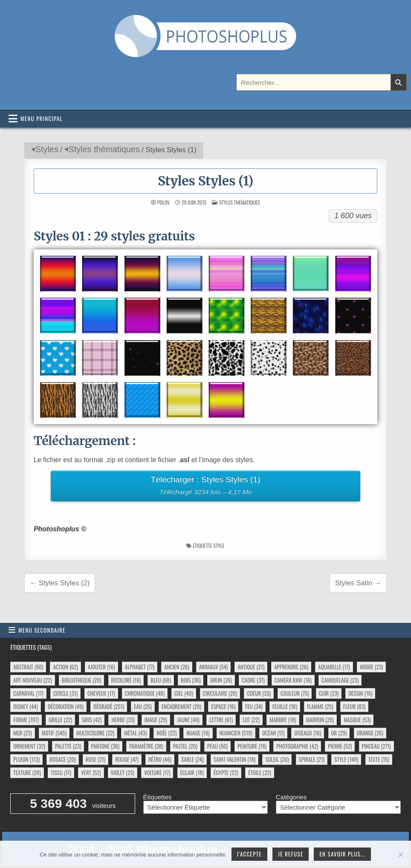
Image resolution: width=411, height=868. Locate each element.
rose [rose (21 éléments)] (96, 759)
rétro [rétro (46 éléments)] (160, 759)
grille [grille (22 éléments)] (60, 720)
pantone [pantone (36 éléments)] (105, 746)
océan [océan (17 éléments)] (273, 733)
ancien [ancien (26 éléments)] (177, 667)
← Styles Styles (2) (60, 583)
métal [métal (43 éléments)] (135, 733)
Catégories (291, 797)
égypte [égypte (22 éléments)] (226, 773)
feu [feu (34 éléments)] (254, 706)
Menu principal (42, 119)
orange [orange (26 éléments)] (370, 733)
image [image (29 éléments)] (156, 720)
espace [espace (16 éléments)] (223, 706)
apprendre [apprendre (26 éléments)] (291, 667)
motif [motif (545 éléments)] (54, 733)
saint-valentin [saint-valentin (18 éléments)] (234, 759)
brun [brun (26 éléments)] (221, 680)
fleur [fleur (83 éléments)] (354, 706)
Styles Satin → (358, 583)
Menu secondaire (42, 630)
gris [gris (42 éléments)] (92, 720)
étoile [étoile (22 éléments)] (260, 773)
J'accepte (249, 854)
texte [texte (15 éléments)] (379, 759)
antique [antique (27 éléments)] (251, 667)
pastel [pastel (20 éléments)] (185, 746)
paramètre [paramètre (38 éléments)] (146, 746)
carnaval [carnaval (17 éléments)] (28, 693)
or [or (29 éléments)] (339, 733)
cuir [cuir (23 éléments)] (329, 693)
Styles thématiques (104, 149)
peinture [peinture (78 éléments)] (252, 746)
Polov (164, 203)
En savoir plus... (342, 854)
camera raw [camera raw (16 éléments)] (293, 680)
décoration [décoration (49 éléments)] (66, 706)
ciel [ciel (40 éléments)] (184, 693)
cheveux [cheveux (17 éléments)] (101, 693)
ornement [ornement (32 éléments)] (29, 746)
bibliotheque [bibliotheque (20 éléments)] (82, 680)
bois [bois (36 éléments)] (191, 680)
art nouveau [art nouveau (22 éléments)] (32, 680)
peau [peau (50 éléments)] (217, 746)
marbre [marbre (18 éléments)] (283, 720)
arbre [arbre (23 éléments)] (372, 667)
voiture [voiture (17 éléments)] (157, 773)
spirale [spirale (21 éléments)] (312, 759)
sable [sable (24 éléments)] (192, 759)
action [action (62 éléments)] (65, 667)
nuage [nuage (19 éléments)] (198, 733)
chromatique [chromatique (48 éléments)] (145, 693)
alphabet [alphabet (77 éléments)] (140, 667)
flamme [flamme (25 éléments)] (320, 706)
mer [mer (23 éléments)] (22, 733)
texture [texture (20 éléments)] (27, 773)
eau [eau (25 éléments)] (143, 706)
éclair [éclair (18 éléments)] (192, 773)
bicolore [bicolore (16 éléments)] (126, 680)
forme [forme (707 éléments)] (26, 720)
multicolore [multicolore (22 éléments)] (95, 733)
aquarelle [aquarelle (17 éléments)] (334, 667)
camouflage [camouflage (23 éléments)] (340, 680)
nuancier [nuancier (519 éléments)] (236, 733)
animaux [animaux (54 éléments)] (213, 667)
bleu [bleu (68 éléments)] (161, 680)
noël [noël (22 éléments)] (166, 733)
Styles (47, 149)
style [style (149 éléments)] (346, 759)
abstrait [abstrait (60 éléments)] (28, 667)
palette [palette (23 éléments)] (68, 746)
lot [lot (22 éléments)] (251, 720)
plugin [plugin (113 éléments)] (26, 759)
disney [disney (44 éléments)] (25, 706)
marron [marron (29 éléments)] (320, 720)
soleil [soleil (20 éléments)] (277, 759)
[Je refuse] (400, 854)
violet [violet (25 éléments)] (123, 773)
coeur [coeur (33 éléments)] (259, 693)
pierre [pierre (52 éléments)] (340, 746)
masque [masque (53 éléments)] (357, 720)
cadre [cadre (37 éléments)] (253, 680)
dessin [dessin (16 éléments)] (360, 693)
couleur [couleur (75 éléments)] (295, 693)
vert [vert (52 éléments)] (91, 773)
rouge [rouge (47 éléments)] (127, 759)
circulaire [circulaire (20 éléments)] (220, 693)
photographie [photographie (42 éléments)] (297, 746)
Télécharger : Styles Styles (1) (205, 487)
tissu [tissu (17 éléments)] (61, 773)
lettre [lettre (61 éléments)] (221, 720)
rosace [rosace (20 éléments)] (62, 759)
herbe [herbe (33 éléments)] (123, 720)
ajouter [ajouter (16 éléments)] (101, 667)
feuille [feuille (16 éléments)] (285, 706)
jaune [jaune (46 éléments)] (188, 720)
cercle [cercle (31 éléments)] (65, 693)
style (219, 545)
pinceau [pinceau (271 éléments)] (376, 746)
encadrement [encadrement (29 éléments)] (181, 706)
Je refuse (291, 854)
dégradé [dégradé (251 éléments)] (109, 706)
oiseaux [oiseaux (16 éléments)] (308, 733)
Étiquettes (158, 797)
